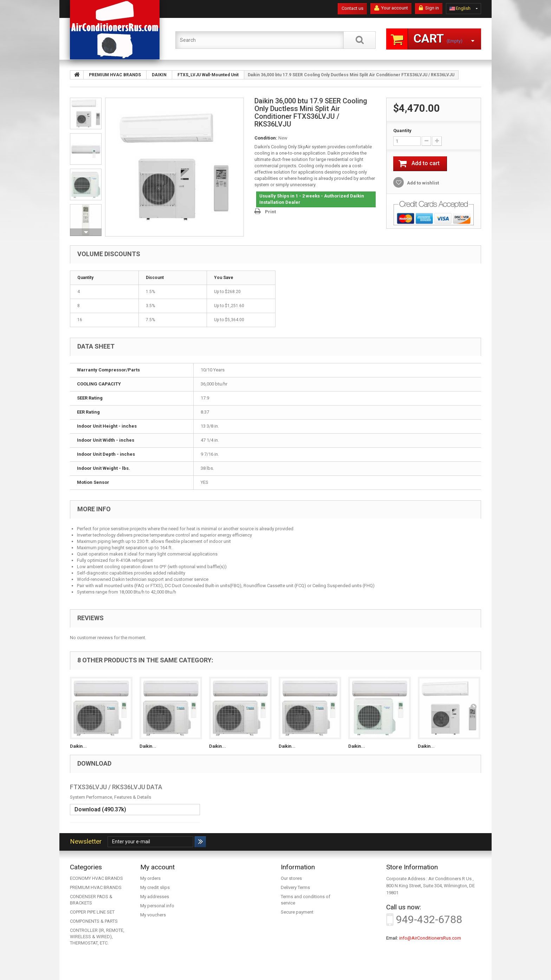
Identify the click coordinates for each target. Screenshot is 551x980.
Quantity (402, 131)
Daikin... (78, 746)
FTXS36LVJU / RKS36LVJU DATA (116, 787)
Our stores (291, 878)
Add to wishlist (422, 183)
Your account (391, 8)
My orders (150, 878)
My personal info (157, 906)
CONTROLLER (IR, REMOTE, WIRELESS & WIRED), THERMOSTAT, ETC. (97, 937)
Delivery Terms (295, 887)
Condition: (266, 138)
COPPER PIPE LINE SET (92, 912)
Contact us (352, 8)
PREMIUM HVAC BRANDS (96, 887)
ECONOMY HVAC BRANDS (96, 878)
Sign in (429, 8)
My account (157, 867)
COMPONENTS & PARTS (94, 921)
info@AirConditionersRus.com (430, 938)
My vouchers (153, 915)
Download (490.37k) (100, 809)
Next (86, 232)
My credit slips (155, 887)
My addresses (155, 897)
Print (270, 212)
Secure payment (297, 912)
